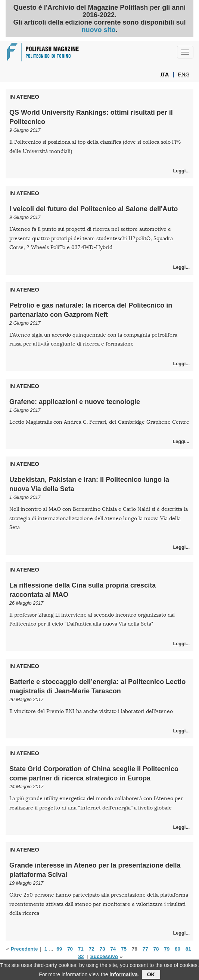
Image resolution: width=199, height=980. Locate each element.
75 (124, 949)
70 (70, 949)
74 (113, 949)
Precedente (24, 949)
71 (81, 949)
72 (92, 949)
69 (59, 949)
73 (102, 949)
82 (81, 956)
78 (156, 949)
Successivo (104, 956)
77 (145, 949)
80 (178, 949)
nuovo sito (98, 30)
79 (167, 949)
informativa (123, 976)
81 (188, 949)
